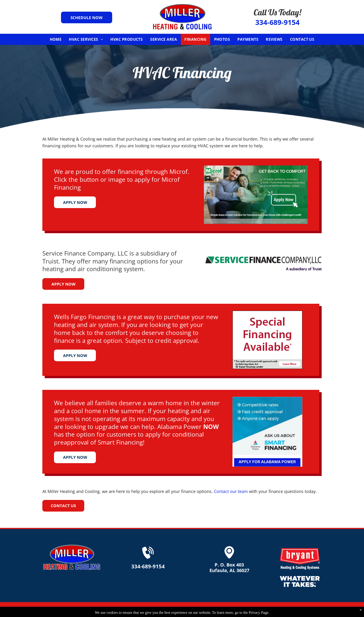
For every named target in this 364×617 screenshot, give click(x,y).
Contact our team (231, 491)
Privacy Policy (288, 610)
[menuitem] (56, 39)
